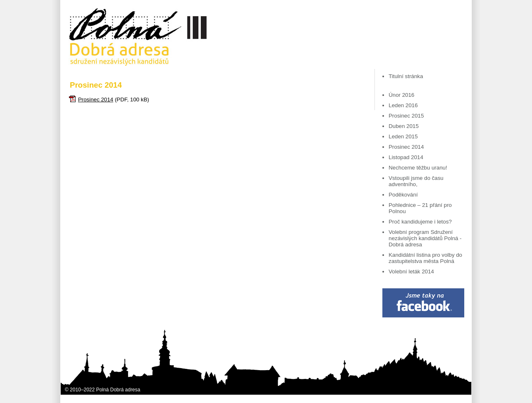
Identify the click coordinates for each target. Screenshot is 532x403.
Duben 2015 (404, 126)
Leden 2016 (403, 105)
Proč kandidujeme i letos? (420, 222)
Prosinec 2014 (96, 100)
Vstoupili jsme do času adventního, (416, 181)
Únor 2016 (401, 95)
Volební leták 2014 (411, 272)
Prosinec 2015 (406, 116)
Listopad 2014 (406, 157)
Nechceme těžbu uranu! (418, 168)
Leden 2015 (403, 136)
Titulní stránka (406, 76)
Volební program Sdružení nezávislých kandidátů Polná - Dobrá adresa (425, 238)
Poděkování (403, 195)
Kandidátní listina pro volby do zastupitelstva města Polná (425, 258)
